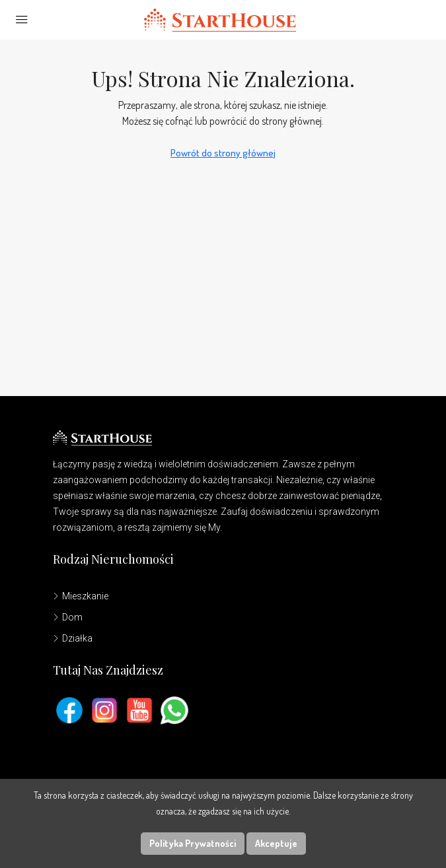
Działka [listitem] (73, 638)
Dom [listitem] (68, 617)
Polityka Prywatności (193, 843)
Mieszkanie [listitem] (81, 596)
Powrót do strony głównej (223, 153)
